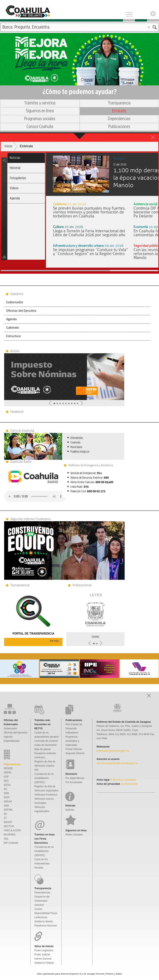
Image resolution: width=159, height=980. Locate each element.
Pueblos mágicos (80, 452)
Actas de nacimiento (46, 745)
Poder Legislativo (44, 950)
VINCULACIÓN (12, 830)
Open (153, 11)
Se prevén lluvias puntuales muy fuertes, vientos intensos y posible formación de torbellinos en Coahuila (89, 212)
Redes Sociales (74, 835)
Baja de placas (43, 749)
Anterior (50, 403)
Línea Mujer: (79, 487)
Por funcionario (74, 782)
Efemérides (77, 438)
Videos (14, 188)
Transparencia (119, 103)
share (4, 160)
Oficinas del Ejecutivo (21, 311)
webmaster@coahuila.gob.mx (113, 751)
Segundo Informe (75, 753)
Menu (129, 11)
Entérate (119, 111)
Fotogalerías (18, 178)
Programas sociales (40, 119)
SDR (6, 793)
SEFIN (7, 773)
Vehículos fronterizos (46, 795)
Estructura (13, 336)
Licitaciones (41, 917)
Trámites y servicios (40, 103)
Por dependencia (75, 778)
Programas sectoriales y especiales (72, 741)
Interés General (43, 959)
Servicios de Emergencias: (86, 473)
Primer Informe (74, 749)
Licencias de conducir (46, 741)
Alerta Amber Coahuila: (92, 482)
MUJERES (10, 835)
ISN (36, 770)
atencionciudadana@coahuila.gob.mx (117, 763)
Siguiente (82, 403)
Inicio (8, 146)
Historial (15, 168)
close (153, 137)
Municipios (76, 447)
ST (5, 818)
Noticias (15, 158)
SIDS (7, 797)
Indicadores (72, 733)
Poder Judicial (42, 955)
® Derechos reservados (123, 780)
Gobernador (15, 302)
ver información (129, 784)
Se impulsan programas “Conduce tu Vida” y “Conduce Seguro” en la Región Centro (90, 252)
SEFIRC (8, 810)
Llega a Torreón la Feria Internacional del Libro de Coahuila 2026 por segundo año (89, 233)
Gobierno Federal (44, 963)
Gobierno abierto (44, 921)
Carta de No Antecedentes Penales (42, 864)
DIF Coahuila (11, 843)
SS (5, 789)
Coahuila (75, 443)
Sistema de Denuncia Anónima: (90, 478)
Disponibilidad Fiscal (46, 913)
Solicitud (39, 905)
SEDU (7, 785)
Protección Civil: (88, 491)
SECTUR (9, 826)
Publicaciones (119, 127)
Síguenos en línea (40, 111)
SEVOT (8, 822)
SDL (6, 839)
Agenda (15, 198)
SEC (6, 781)
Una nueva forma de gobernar (79, 53)
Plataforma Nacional (46, 926)
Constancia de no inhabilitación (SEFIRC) (44, 778)
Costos (38, 909)
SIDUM (8, 801)
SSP (6, 777)
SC (5, 814)
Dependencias (119, 119)
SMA (6, 806)
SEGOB (8, 768)
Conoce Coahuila (40, 127)
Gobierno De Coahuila (27, 11)
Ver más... (55, 641)
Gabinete (13, 328)
